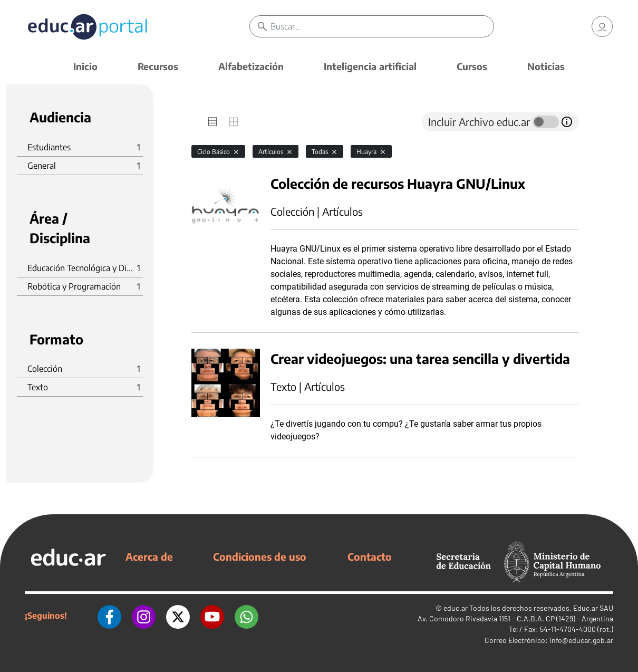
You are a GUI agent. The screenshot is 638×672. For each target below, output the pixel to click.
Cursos (472, 66)
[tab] (212, 122)
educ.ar (456, 608)
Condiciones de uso (260, 556)
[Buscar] (382, 26)
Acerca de (149, 556)
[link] (602, 26)
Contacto (370, 556)
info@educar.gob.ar (581, 640)
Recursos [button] (158, 66)
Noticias (546, 66)
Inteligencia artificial (370, 66)
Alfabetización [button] (251, 66)
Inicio (85, 66)
